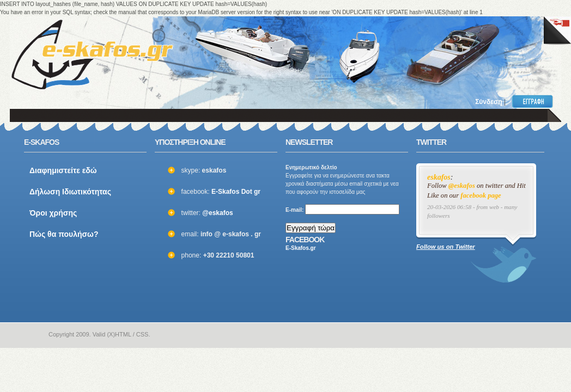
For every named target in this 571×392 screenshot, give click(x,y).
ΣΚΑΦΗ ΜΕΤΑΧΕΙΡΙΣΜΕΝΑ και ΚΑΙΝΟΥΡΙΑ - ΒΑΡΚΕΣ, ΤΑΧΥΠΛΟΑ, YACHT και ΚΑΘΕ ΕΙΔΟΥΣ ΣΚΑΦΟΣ (92, 54)
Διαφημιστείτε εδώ (63, 170)
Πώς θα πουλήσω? (64, 234)
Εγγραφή (535, 101)
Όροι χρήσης (53, 213)
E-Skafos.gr (301, 248)
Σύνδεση (488, 102)
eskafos (439, 177)
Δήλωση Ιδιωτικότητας (70, 192)
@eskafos (217, 213)
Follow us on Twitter (446, 247)
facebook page (481, 195)
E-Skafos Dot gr (236, 192)
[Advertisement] (406, 49)
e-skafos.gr (31, 335)
